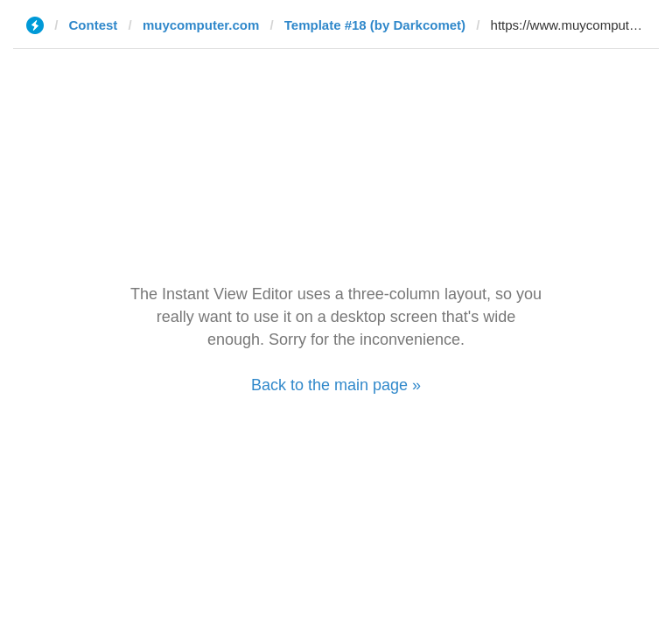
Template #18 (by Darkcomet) (375, 25)
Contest (94, 25)
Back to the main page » (336, 385)
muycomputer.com (201, 25)
